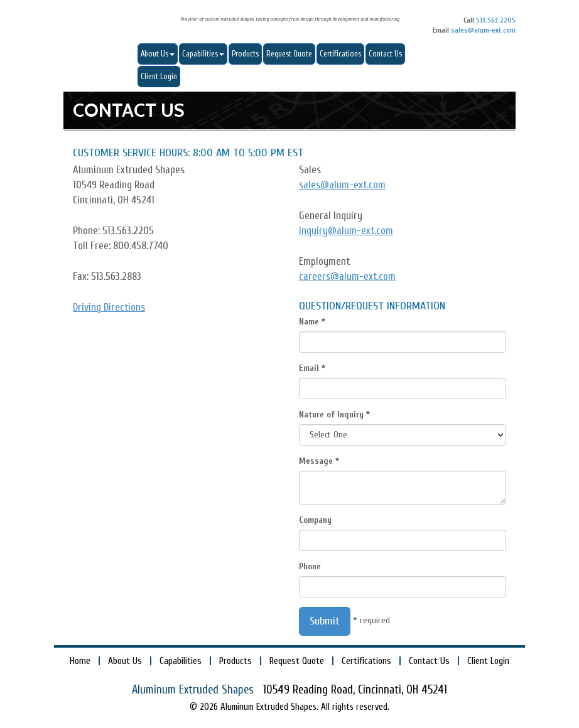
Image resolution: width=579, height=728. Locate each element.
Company (315, 520)
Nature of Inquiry (331, 415)
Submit (325, 621)
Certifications (340, 54)
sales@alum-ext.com (483, 30)
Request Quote (289, 54)
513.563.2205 (496, 20)
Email (309, 368)
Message (316, 461)
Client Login (159, 77)
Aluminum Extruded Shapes (107, 24)
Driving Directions (109, 307)
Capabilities (203, 54)
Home (80, 661)
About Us (158, 54)
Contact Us (385, 54)
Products (245, 54)
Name (309, 322)
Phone (310, 566)
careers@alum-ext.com (347, 276)
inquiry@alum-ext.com (346, 231)
